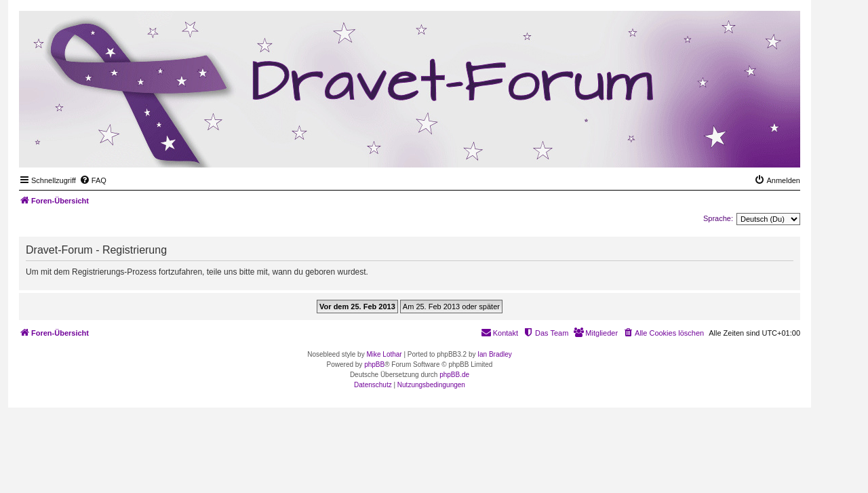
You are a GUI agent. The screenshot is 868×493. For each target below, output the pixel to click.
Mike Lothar (384, 354)
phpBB (374, 364)
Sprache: (718, 218)
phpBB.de (454, 375)
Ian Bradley (495, 354)
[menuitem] (93, 180)
